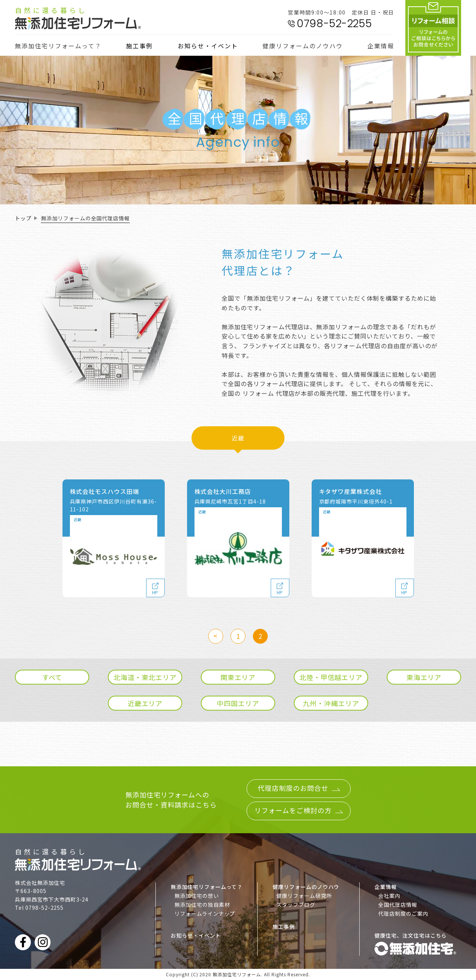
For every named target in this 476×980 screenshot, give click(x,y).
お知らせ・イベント (208, 46)
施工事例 (139, 46)
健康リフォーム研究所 (304, 896)
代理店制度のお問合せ (293, 788)
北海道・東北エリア (145, 677)
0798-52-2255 (334, 24)
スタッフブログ (296, 905)
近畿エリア (145, 703)
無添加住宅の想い (197, 896)
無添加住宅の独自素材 (202, 905)
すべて (52, 677)
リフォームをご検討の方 (293, 810)
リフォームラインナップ (205, 913)
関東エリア (238, 677)
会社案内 (389, 896)
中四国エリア (238, 703)
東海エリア (424, 677)
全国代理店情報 (398, 905)
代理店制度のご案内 (403, 913)
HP (155, 592)
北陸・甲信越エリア (331, 677)
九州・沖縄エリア (331, 703)
